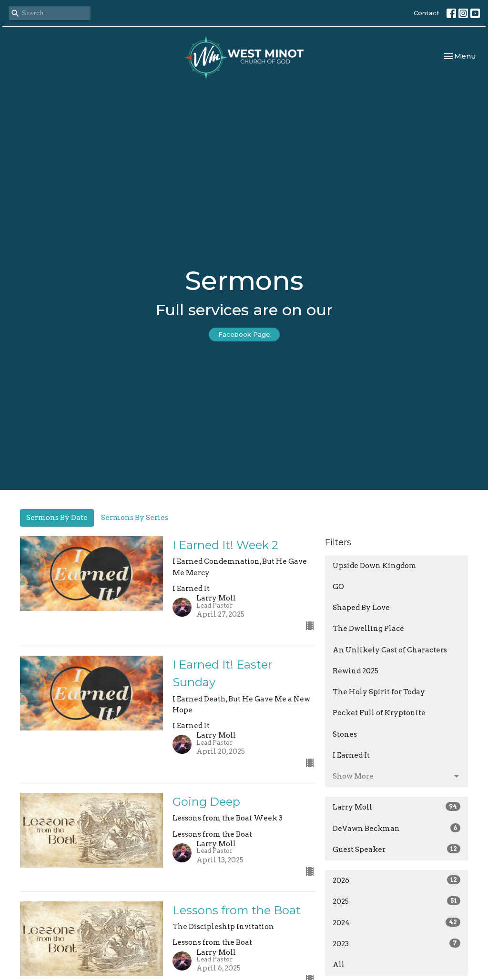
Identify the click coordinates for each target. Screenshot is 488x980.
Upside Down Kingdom (375, 566)
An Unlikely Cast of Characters (390, 650)
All (339, 965)
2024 (396, 922)
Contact (427, 13)
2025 (396, 901)
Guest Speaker (396, 849)
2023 (396, 943)
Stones (345, 734)
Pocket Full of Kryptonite (379, 713)
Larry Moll (396, 807)
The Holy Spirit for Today (379, 692)
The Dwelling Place (368, 629)
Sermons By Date (57, 518)
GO (338, 587)
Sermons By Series (135, 518)
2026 (396, 880)
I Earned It (351, 755)
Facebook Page (244, 334)
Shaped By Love (361, 608)
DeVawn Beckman (396, 828)
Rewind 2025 (356, 671)
